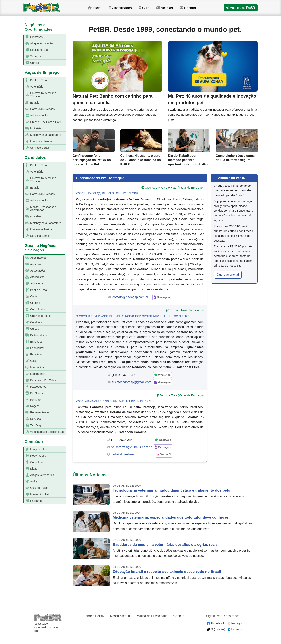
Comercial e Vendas (39, 109)
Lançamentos (35, 449)
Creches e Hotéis (37, 316)
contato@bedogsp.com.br (130, 305)
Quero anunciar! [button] (228, 282)
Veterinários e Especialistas (44, 432)
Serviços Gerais (37, 148)
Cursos (31, 63)
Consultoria (34, 462)
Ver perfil (166, 462)
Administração (36, 116)
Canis (31, 297)
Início (99, 10)
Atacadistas (34, 277)
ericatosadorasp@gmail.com (131, 390)
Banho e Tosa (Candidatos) (187, 318)
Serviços (32, 56)
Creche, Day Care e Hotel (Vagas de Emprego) (174, 195)
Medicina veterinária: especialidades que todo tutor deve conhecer (171, 525)
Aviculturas (34, 284)
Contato (194, 10)
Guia (150, 10)
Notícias (170, 10)
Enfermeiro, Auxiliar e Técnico (40, 95)
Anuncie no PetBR (240, 9)
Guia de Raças (36, 488)
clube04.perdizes (123, 462)
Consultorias (35, 309)
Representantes (37, 413)
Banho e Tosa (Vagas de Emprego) (182, 403)
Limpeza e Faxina (38, 141)
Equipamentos (36, 50)
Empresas (33, 37)
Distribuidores (35, 335)
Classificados (125, 10)
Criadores (33, 322)
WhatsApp (164, 382)
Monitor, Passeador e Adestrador (40, 208)
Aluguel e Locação (38, 43)
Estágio (32, 103)
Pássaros (33, 501)
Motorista (33, 128)
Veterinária (34, 87)
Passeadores (35, 387)
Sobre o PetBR (94, 624)
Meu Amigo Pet (36, 494)
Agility (31, 482)
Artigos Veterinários (39, 475)
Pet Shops (33, 393)
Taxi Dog (32, 425)
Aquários (32, 264)
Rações (32, 406)
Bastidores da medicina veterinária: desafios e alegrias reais (165, 552)
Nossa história (120, 624)
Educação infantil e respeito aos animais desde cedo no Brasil (167, 579)
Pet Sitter (33, 400)
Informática (34, 367)
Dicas (30, 469)
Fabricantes (34, 348)
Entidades (33, 342)
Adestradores (35, 258)
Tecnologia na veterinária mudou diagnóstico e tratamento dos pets (171, 498)
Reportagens (35, 456)
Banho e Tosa (35, 80)
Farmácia (33, 355)
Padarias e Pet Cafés (40, 380)
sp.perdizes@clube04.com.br (131, 455)
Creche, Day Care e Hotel (43, 122)
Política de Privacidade (152, 624)
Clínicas (32, 303)
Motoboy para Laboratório (43, 135)
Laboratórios (35, 374)
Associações (35, 271)
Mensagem (163, 305)
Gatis (30, 361)
